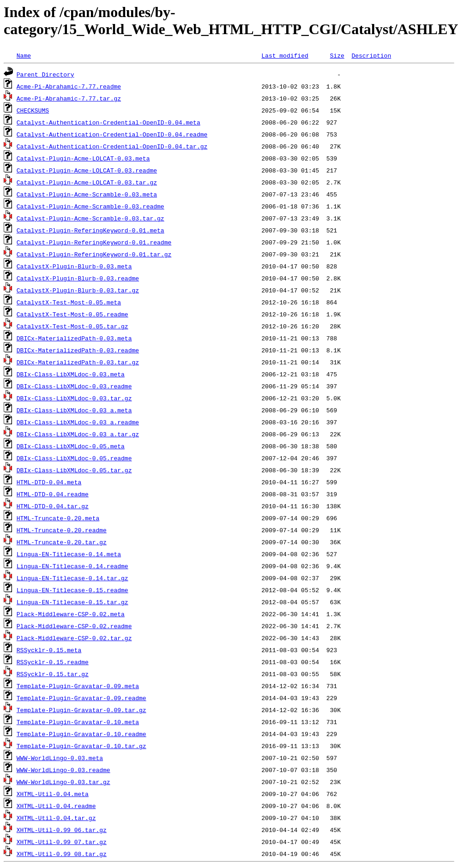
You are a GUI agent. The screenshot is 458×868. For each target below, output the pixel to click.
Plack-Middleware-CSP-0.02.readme (74, 626)
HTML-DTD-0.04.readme (53, 494)
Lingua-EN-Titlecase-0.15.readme (72, 590)
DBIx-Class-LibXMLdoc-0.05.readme (74, 458)
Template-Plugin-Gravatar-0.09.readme (81, 698)
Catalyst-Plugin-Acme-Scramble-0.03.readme (90, 206)
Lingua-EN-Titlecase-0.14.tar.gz (72, 578)
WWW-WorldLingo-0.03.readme (63, 770)
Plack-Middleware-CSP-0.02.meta (71, 614)
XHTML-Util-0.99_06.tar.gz (62, 830)
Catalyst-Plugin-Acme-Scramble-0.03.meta (87, 194)
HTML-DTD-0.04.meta (49, 482)
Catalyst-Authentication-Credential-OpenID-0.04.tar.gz (112, 146)
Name (24, 55)
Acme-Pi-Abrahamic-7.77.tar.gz (69, 98)
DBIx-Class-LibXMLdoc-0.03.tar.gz (74, 398)
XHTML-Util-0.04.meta (53, 794)
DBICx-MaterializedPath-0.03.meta (74, 338)
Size (337, 55)
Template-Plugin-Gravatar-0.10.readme (81, 734)
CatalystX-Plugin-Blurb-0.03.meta (74, 266)
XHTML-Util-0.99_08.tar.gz (62, 854)
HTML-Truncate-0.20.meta (58, 518)
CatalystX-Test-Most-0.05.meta (69, 302)
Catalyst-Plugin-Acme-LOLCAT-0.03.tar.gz (87, 182)
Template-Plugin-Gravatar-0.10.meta (78, 722)
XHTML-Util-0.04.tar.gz (56, 818)
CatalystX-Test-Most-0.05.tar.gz (72, 326)
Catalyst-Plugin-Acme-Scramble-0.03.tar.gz (90, 218)
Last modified (285, 55)
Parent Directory (45, 74)
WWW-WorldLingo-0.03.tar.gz (63, 782)
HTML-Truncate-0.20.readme (62, 530)
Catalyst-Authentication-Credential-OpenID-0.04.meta (108, 122)
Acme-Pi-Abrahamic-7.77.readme (69, 86)
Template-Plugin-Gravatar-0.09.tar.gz (81, 710)
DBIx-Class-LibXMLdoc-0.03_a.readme (78, 422)
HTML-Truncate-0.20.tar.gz (62, 542)
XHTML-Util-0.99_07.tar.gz (62, 842)
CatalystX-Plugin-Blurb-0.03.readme (78, 278)
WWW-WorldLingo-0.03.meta (60, 758)
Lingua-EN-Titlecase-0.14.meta (69, 554)
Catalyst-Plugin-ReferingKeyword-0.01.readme (94, 242)
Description (371, 55)
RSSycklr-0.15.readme (53, 662)
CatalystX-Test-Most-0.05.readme (72, 314)
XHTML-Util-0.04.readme (56, 806)
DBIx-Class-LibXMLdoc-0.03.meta (71, 374)
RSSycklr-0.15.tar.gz (53, 674)
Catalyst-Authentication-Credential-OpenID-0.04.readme (112, 134)
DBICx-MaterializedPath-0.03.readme (78, 350)
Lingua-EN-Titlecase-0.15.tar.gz (72, 602)
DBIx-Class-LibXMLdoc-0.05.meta (71, 446)
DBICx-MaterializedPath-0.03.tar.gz (78, 362)
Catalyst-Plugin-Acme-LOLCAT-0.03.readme (87, 170)
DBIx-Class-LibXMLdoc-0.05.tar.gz (74, 470)
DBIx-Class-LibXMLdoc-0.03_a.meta (74, 410)
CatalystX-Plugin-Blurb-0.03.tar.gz (78, 290)
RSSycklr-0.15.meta (49, 650)
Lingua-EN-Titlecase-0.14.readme (72, 566)
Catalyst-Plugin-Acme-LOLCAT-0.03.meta (83, 158)
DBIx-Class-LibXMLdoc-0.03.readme (74, 386)
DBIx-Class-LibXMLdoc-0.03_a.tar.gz (78, 434)
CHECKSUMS (33, 110)
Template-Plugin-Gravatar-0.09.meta (78, 686)
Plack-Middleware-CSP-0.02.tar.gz (74, 638)
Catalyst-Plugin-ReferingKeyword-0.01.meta (90, 230)
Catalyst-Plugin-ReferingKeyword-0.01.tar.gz (94, 254)
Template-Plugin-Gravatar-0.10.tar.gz (81, 746)
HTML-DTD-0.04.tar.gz (53, 506)
